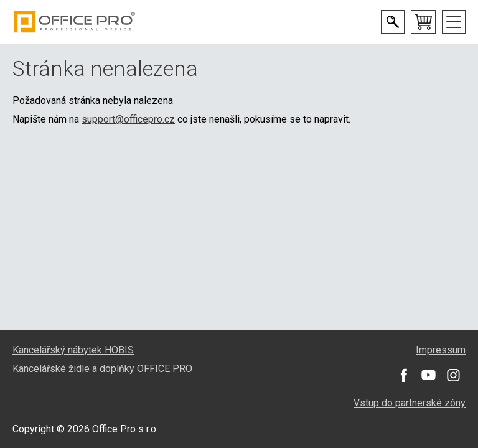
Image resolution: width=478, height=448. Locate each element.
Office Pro (75, 22)
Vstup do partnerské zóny (410, 403)
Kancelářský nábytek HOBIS (73, 350)
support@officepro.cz (128, 119)
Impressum (441, 350)
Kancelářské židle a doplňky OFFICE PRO (102, 369)
